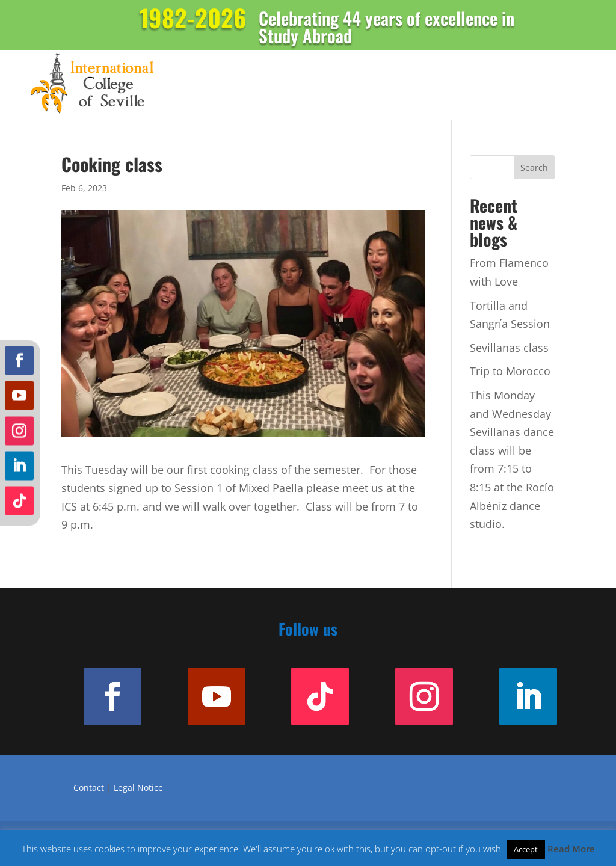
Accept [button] (526, 849)
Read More (571, 849)
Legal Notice (138, 788)
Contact (89, 788)
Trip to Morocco (510, 371)
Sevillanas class (509, 348)
